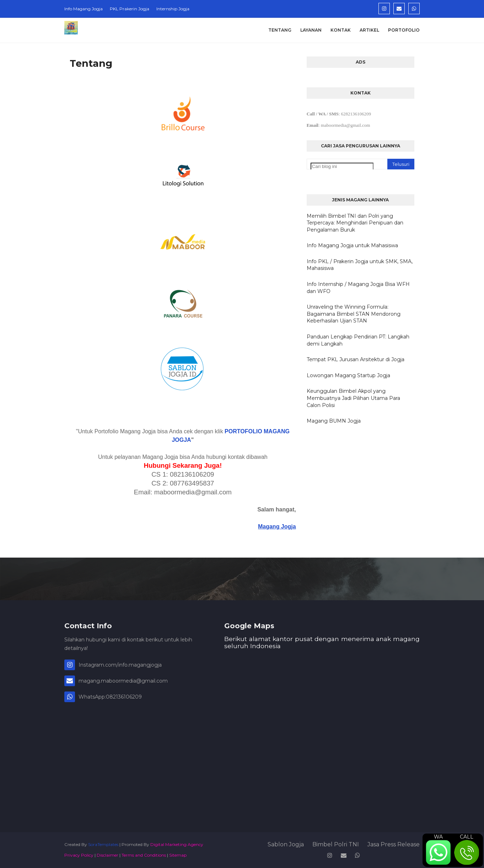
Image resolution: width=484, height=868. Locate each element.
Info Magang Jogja (84, 9)
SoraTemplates (103, 844)
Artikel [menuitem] (369, 30)
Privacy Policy (79, 855)
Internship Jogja (173, 9)
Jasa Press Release (394, 844)
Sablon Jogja (286, 844)
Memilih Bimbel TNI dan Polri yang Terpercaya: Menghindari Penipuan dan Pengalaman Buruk (355, 223)
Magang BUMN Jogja (334, 421)
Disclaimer (107, 855)
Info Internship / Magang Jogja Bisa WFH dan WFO (358, 288)
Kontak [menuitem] (341, 30)
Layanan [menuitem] (311, 30)
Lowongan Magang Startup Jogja (348, 375)
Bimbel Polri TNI (336, 844)
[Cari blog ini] (342, 166)
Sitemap (178, 855)
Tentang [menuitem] (280, 30)
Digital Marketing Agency (177, 844)
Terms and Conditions (144, 855)
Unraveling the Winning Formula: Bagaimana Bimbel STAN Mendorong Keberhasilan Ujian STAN (354, 314)
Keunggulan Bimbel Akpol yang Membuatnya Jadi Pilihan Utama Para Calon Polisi (353, 398)
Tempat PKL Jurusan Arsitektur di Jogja (356, 359)
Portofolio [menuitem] (404, 30)
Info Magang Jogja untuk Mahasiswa (352, 245)
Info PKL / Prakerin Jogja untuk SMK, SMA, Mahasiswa (360, 265)
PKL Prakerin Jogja (130, 9)
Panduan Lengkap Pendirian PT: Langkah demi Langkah (358, 340)
